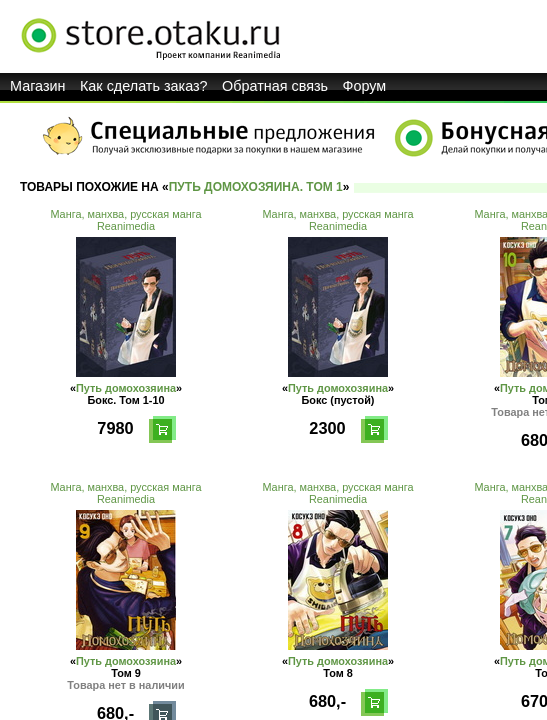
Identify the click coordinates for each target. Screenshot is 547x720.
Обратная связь (275, 86)
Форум (365, 86)
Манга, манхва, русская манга (125, 214)
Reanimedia (126, 226)
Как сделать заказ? (144, 86)
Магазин (38, 86)
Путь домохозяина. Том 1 (256, 187)
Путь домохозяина (126, 388)
